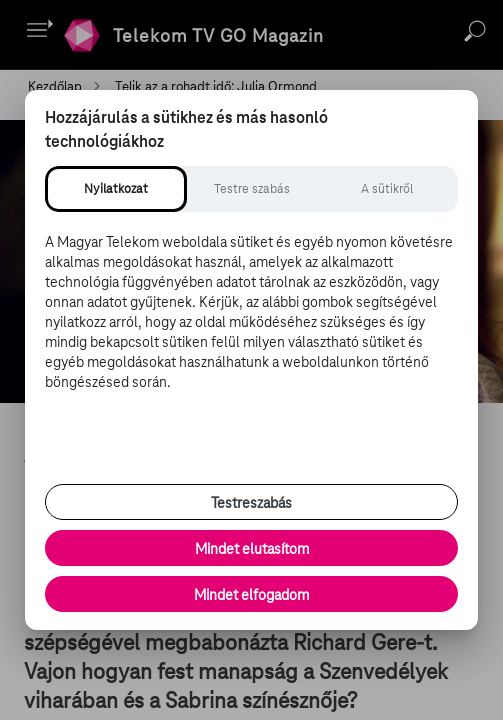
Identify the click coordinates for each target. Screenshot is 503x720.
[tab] (116, 189)
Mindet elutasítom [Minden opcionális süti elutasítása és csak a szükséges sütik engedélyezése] (252, 549)
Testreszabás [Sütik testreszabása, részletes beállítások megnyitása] (251, 503)
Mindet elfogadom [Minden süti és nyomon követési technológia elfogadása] (251, 595)
